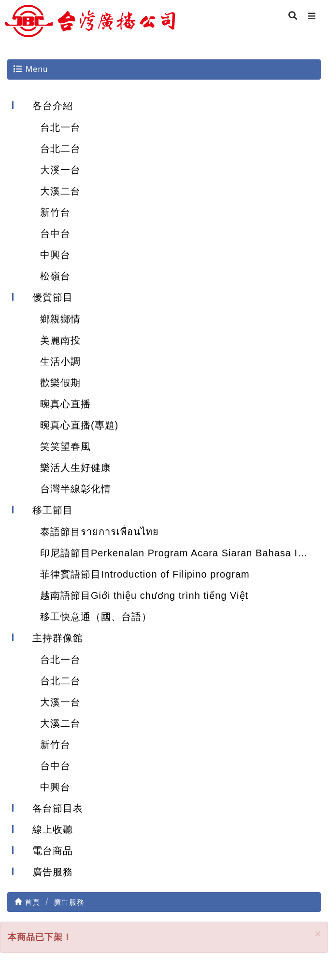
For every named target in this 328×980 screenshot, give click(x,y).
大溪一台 (60, 170)
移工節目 (53, 510)
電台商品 (53, 851)
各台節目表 (58, 808)
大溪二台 (60, 191)
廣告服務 (53, 872)
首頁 (27, 902)
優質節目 (53, 297)
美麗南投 (60, 340)
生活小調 (60, 361)
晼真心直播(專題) (79, 425)
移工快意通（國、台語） (96, 617)
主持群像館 (58, 638)
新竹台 (55, 212)
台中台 (55, 234)
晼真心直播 (65, 404)
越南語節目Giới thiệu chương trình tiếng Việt (144, 595)
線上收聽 (53, 829)
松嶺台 (55, 276)
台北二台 (60, 149)
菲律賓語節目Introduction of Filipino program (145, 574)
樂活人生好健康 (76, 468)
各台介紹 (53, 106)
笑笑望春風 (65, 446)
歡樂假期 (60, 383)
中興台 (55, 255)
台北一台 (60, 127)
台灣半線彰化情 (76, 489)
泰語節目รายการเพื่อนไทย (100, 532)
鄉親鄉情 (60, 319)
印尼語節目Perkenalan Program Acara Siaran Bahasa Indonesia (180, 553)
